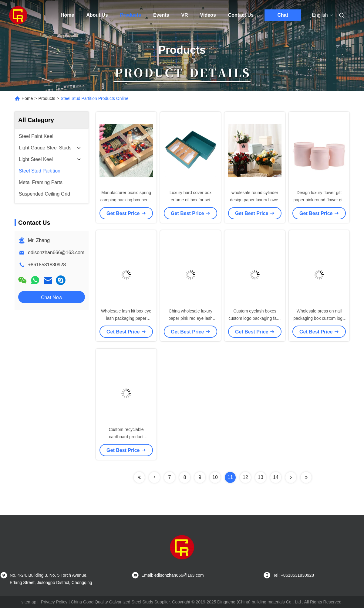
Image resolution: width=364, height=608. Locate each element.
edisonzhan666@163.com (56, 253)
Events (161, 15)
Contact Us (241, 15)
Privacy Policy (54, 602)
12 (245, 477)
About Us (97, 15)
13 (261, 477)
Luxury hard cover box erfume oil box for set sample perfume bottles (190, 200)
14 (276, 477)
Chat (283, 15)
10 (215, 477)
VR (184, 15)
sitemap (29, 602)
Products (131, 15)
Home (67, 15)
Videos (208, 15)
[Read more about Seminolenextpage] (139, 477)
